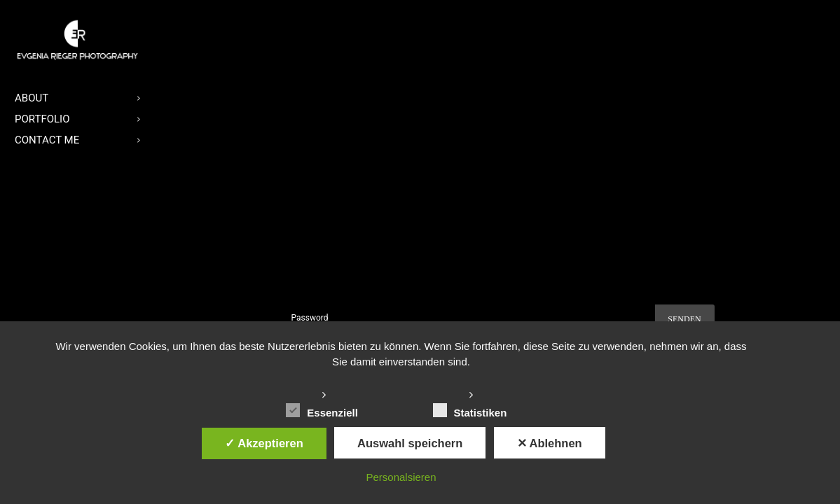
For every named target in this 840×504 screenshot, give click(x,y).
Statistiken (470, 411)
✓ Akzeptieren (264, 443)
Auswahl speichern (410, 443)
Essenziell (322, 411)
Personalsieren (401, 477)
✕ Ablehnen (550, 443)
